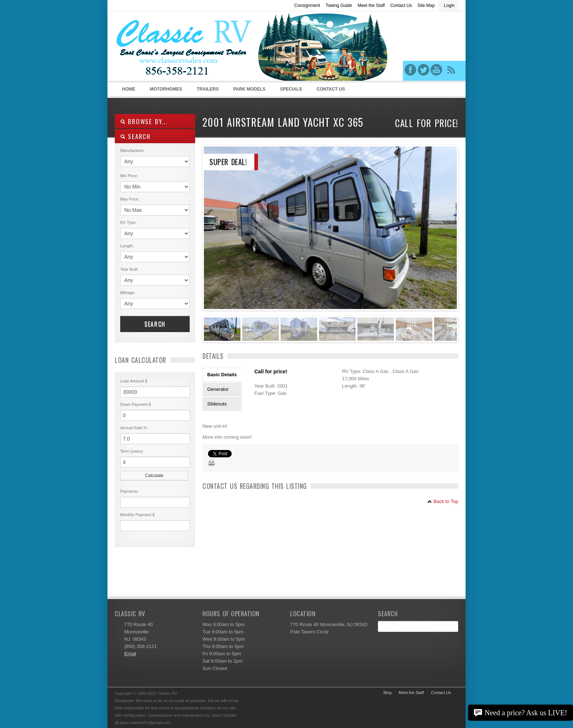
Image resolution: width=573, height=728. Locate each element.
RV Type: (128, 222)
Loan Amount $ (134, 381)
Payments (129, 491)
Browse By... (144, 121)
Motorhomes (165, 91)
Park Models (249, 89)
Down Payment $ (136, 404)
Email (130, 654)
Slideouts (217, 404)
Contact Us (401, 5)
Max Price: (130, 199)
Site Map (426, 5)
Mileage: (128, 293)
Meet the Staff (371, 5)
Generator (218, 389)
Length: (127, 246)
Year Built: (129, 269)
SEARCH (135, 136)
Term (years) (132, 451)
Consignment (307, 5)
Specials (291, 89)
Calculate (154, 476)
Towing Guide (339, 5)
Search (155, 324)
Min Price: (129, 176)
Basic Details (222, 375)
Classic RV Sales (170, 48)
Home (129, 89)
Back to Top (443, 501)
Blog (387, 693)
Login (449, 5)
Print (212, 463)
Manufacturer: (133, 150)
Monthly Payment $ (137, 515)
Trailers (206, 91)
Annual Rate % (134, 428)
